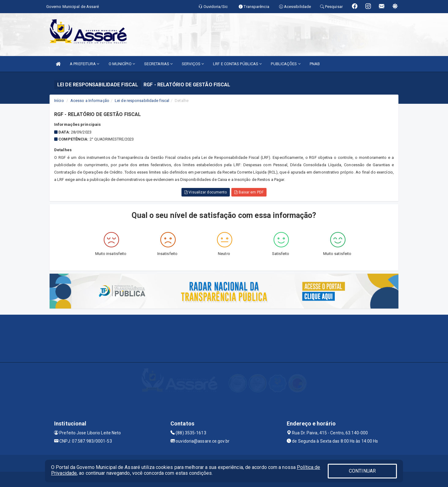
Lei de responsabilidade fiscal (142, 101)
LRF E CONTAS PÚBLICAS (237, 64)
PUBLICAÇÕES (286, 64)
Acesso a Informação (90, 101)
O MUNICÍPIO (122, 64)
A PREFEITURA (84, 64)
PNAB (315, 64)
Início (59, 101)
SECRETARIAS (158, 64)
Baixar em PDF (249, 192)
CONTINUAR (362, 471)
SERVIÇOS (193, 64)
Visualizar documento (206, 192)
